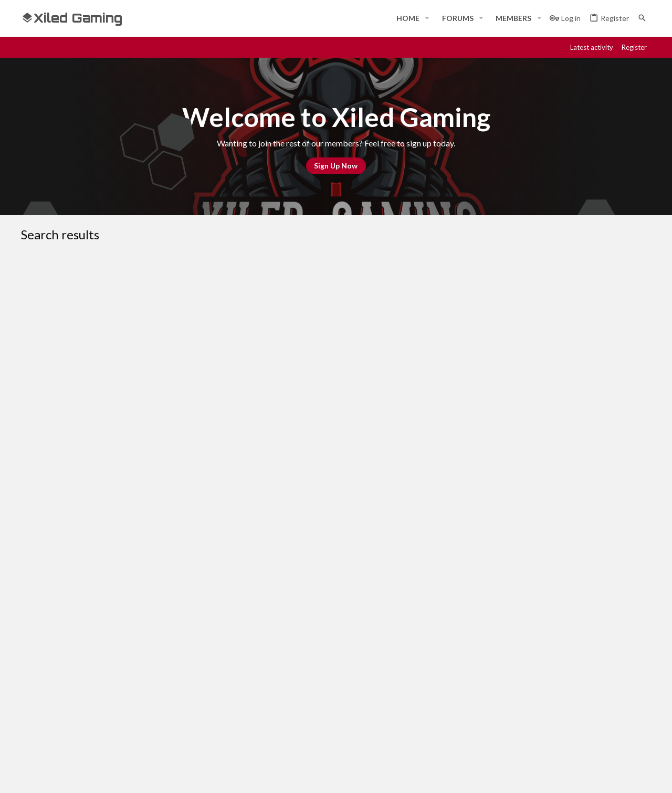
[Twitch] (607, 776)
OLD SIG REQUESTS (277, 406)
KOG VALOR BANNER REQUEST (142, 489)
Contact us (253, 711)
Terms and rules (481, 599)
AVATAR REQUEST (118, 382)
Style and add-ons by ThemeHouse (302, 776)
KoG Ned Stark (85, 309)
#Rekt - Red (79, 599)
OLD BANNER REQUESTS (285, 522)
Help (582, 599)
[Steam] (588, 776)
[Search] (642, 18)
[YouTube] (645, 776)
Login (456, 672)
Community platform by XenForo (129, 776)
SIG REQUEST (110, 431)
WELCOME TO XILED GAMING (264, 309)
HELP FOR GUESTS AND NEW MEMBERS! (137, 286)
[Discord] (569, 776)
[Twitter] (626, 776)
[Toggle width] (33, 599)
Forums (246, 691)
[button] (427, 18)
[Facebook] (550, 776)
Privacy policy (542, 599)
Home (244, 672)
